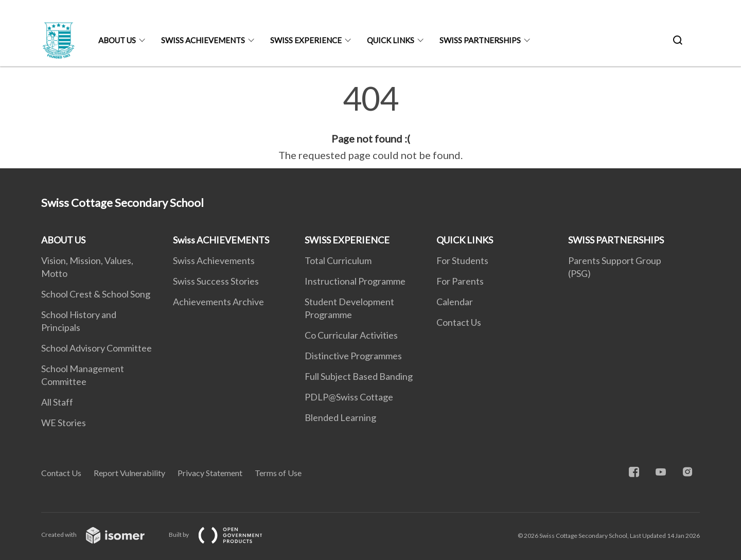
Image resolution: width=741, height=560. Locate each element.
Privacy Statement (210, 473)
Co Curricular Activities (351, 335)
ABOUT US (117, 40)
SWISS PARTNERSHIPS (480, 40)
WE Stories (64, 423)
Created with (101, 535)
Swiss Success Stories (216, 281)
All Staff (57, 402)
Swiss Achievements (214, 260)
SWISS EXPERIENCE (306, 40)
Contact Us (459, 322)
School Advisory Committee (96, 348)
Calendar (455, 302)
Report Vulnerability (129, 473)
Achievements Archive (218, 302)
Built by (224, 535)
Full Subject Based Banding (359, 376)
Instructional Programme (355, 281)
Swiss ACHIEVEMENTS (203, 40)
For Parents (460, 281)
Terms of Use (278, 473)
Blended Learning (340, 417)
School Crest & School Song (96, 294)
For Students (462, 260)
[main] (370, 122)
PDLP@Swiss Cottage (349, 397)
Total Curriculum (338, 260)
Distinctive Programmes (353, 356)
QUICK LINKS (391, 40)
